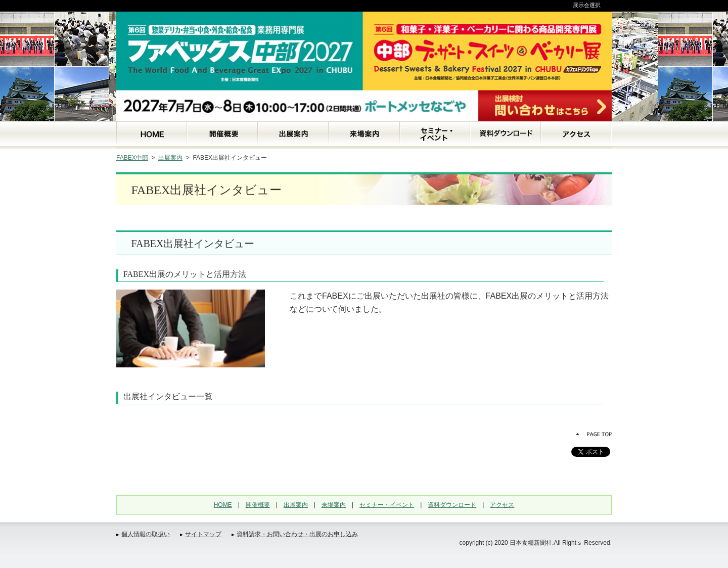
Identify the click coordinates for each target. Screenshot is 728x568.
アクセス (502, 505)
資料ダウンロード (452, 505)
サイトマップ (203, 534)
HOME (223, 505)
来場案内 (334, 505)
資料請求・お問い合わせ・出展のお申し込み (297, 534)
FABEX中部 (132, 158)
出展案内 (170, 158)
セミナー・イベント (387, 505)
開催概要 (258, 505)
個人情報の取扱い (146, 534)
